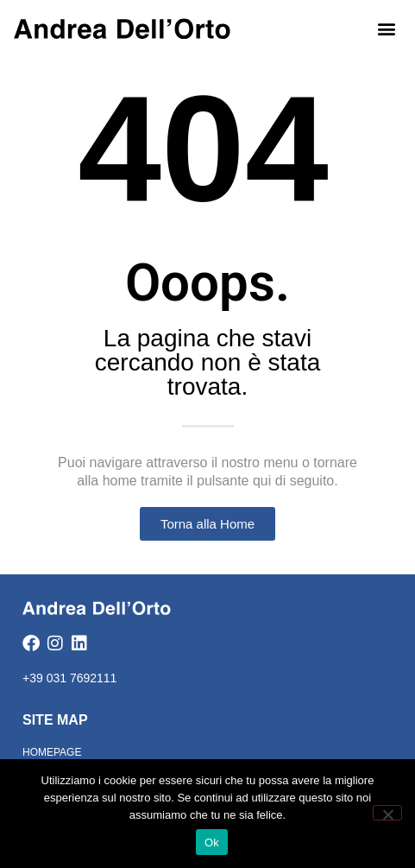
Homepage (52, 752)
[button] (387, 28)
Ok (212, 843)
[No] (387, 813)
